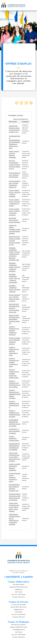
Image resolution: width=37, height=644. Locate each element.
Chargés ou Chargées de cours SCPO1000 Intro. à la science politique (15, 384)
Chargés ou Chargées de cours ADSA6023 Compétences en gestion (14, 362)
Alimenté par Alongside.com (21, 119)
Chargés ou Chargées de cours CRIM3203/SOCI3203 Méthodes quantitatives (15, 394)
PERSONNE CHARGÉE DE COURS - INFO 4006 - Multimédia (14, 289)
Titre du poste (13, 122)
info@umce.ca (19, 590)
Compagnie (25, 122)
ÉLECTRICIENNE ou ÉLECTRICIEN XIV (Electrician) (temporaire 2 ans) (14, 488)
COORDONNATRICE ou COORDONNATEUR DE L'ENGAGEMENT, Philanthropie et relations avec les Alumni (15, 142)
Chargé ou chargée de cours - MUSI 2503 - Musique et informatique (15, 193)
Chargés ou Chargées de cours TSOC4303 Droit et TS (14, 404)
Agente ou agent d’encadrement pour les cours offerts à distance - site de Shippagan (14, 507)
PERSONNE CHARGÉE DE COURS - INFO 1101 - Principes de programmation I (14, 278)
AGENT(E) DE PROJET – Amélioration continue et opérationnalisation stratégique (15, 229)
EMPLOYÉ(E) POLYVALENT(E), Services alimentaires (15, 220)
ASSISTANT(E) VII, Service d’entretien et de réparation (14, 431)
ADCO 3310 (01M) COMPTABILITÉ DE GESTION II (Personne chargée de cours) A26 (14, 308)
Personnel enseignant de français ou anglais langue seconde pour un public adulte (15, 497)
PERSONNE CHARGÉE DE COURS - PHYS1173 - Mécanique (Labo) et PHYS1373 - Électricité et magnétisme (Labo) (14, 254)
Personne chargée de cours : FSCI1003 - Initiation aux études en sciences (15, 298)
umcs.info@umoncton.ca (19, 630)
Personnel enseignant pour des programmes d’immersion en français (15, 478)
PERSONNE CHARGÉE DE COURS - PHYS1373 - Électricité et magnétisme (14, 267)
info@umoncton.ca (19, 610)
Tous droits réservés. (18, 573)
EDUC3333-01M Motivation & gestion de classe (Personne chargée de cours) (14, 129)
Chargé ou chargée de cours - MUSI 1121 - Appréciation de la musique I (15, 203)
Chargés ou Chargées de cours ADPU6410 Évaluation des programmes (14, 331)
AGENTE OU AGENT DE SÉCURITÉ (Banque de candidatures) (15, 467)
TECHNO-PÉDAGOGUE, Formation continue (14, 438)
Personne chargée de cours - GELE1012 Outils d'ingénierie (15, 175)
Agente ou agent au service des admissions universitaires (14, 154)
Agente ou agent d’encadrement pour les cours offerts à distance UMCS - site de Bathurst (14, 457)
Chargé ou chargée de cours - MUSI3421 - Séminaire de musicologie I (14, 212)
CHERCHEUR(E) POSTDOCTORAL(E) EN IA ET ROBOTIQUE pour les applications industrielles (15, 519)
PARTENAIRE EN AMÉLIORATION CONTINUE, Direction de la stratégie (15, 423)
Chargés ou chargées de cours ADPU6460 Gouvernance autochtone (15, 341)
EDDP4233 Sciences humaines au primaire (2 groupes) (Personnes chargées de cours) (15, 241)
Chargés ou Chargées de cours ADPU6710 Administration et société (14, 351)
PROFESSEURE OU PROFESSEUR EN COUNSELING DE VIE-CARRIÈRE (14, 447)
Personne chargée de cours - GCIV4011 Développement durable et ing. (15, 184)
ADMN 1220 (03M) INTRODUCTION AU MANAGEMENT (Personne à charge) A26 (14, 319)
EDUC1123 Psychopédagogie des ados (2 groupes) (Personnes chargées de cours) (15, 165)
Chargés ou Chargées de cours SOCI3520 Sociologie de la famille (15, 414)
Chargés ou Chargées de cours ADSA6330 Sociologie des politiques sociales (14, 374)
